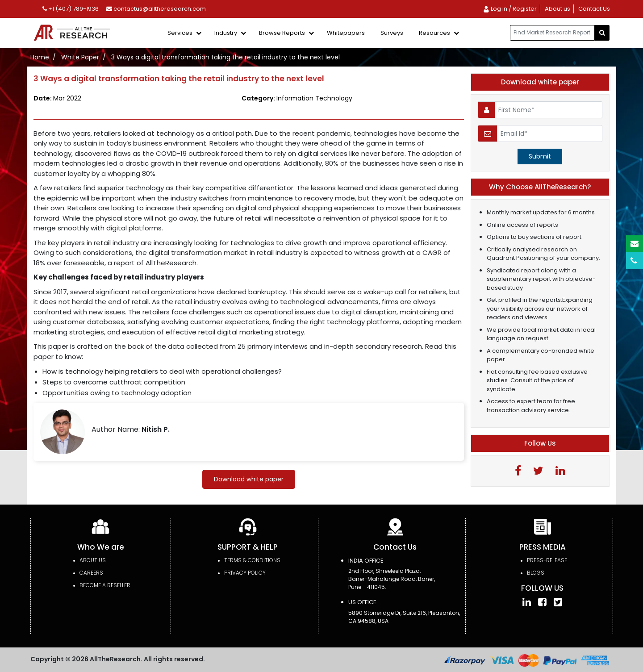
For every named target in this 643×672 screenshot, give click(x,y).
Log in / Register (510, 9)
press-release (547, 560)
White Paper (80, 57)
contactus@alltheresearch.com (156, 9)
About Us (93, 560)
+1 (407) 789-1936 (71, 9)
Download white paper (249, 479)
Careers (91, 573)
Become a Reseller (105, 585)
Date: (57, 98)
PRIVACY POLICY (245, 573)
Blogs (536, 573)
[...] (552, 33)
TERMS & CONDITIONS (252, 560)
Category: (297, 98)
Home (40, 57)
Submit (540, 156)
